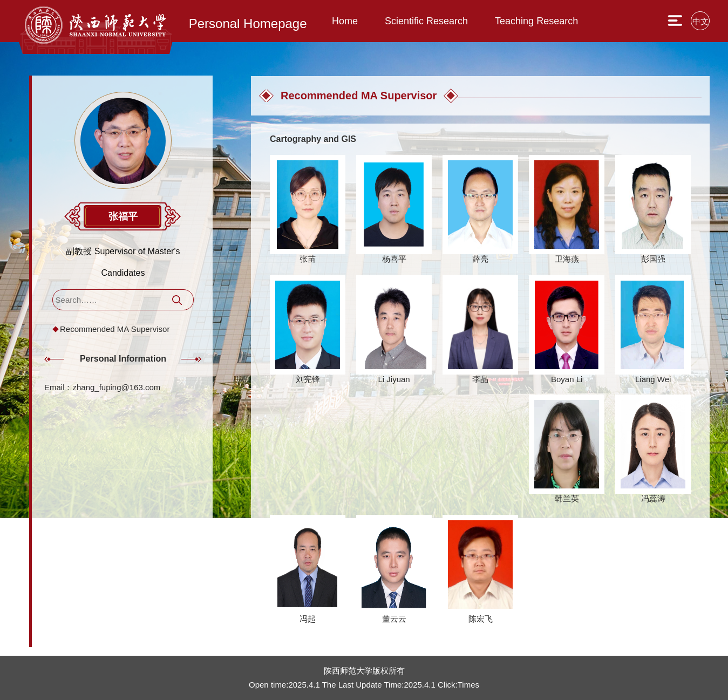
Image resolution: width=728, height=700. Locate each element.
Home (345, 21)
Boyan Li (567, 379)
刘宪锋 (308, 379)
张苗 (308, 259)
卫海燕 (567, 259)
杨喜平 (394, 259)
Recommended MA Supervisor (115, 329)
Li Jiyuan (394, 379)
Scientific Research (426, 21)
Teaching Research (536, 21)
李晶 (480, 379)
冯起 (308, 619)
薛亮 (480, 259)
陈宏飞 (481, 619)
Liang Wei (653, 379)
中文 (700, 21)
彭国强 (653, 259)
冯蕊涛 (653, 498)
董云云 (394, 619)
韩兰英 (567, 498)
